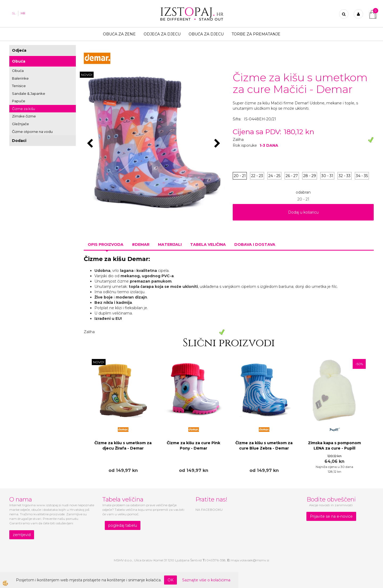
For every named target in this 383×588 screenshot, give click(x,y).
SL (14, 13)
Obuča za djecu (206, 34)
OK (170, 580)
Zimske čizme (24, 116)
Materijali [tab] (170, 244)
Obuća (19, 61)
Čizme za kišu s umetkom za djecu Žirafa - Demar (123, 446)
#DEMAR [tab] (141, 244)
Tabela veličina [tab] (208, 244)
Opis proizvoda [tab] (106, 244)
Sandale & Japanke (29, 93)
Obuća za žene (119, 34)
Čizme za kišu (24, 109)
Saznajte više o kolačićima (206, 580)
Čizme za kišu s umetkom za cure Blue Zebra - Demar (264, 446)
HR (23, 13)
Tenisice (19, 86)
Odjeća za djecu (162, 34)
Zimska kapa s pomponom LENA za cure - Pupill (334, 446)
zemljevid (22, 535)
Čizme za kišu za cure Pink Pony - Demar (193, 446)
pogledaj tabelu (123, 525)
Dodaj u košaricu (303, 212)
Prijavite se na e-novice (331, 516)
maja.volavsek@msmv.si (250, 560)
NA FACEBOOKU (209, 510)
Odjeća (19, 50)
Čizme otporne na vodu (32, 132)
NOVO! (87, 75)
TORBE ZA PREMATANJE (256, 34)
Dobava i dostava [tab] (255, 244)
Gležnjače (20, 124)
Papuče (19, 101)
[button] (218, 144)
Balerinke (20, 78)
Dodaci (19, 141)
